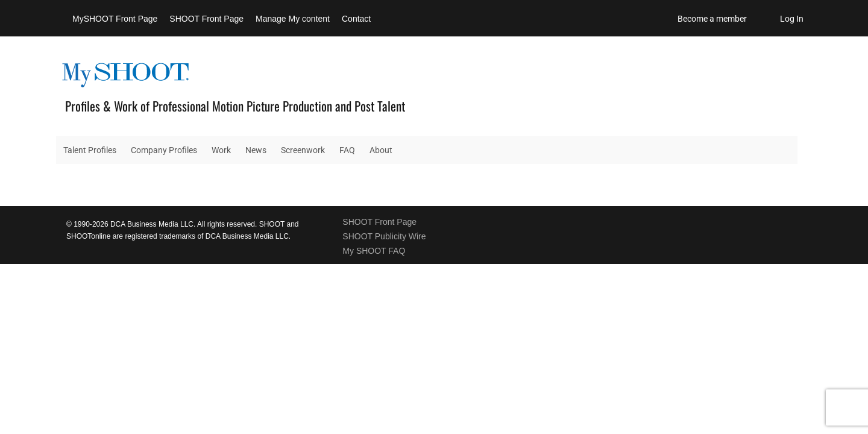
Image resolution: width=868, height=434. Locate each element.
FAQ (347, 150)
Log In (792, 19)
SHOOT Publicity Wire (384, 236)
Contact (356, 19)
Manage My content (293, 19)
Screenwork (303, 150)
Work (221, 150)
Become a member (712, 19)
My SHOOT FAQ (374, 251)
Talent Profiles (90, 150)
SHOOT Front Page (206, 19)
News (256, 150)
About (381, 150)
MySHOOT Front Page (115, 19)
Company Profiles (164, 150)
